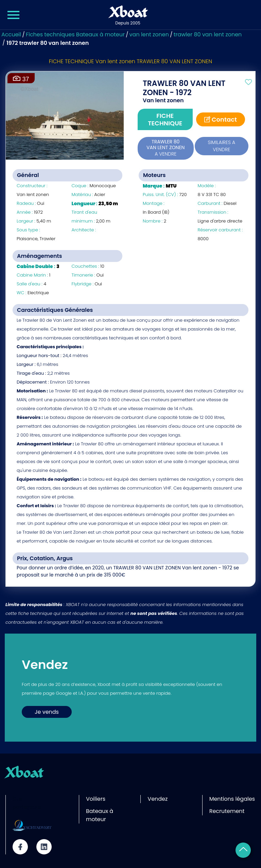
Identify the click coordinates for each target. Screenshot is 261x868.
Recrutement (227, 811)
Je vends (47, 712)
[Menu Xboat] (14, 15)
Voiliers (96, 799)
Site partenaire (27, 803)
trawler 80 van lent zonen (208, 34)
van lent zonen (149, 34)
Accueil (11, 34)
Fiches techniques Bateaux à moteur (75, 34)
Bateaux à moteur (100, 815)
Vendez (158, 799)
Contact (221, 119)
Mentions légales (232, 799)
